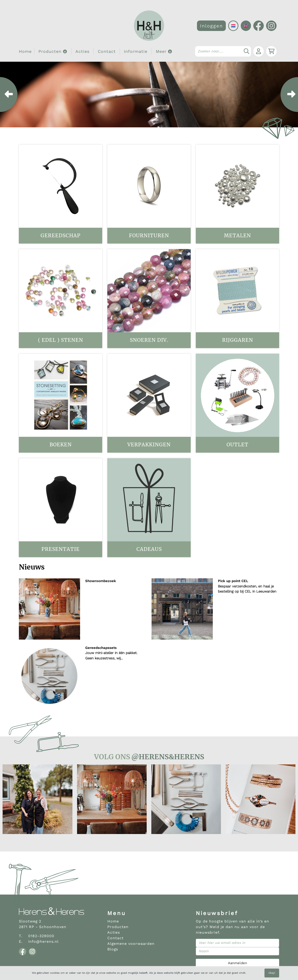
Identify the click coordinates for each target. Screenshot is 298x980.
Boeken (61, 445)
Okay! (272, 973)
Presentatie (61, 549)
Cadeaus (149, 549)
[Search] (223, 51)
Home (25, 51)
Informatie (136, 51)
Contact (107, 51)
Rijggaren (238, 340)
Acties (82, 51)
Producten (118, 927)
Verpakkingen (149, 445)
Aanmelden (237, 963)
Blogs (113, 949)
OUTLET (237, 445)
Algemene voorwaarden (131, 944)
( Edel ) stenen (61, 340)
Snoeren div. (149, 340)
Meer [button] (164, 51)
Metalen (237, 236)
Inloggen (211, 26)
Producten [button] (53, 51)
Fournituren (149, 236)
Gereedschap (61, 236)
